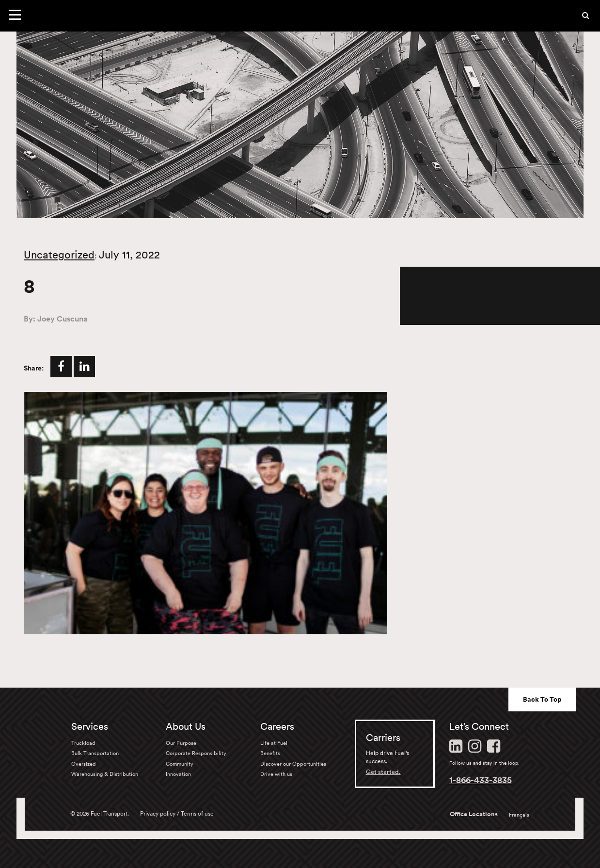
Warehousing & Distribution (105, 774)
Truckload (83, 743)
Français (519, 815)
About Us (186, 726)
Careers (277, 726)
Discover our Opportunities (293, 764)
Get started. (383, 772)
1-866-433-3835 (481, 780)
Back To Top (542, 699)
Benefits (270, 753)
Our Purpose (181, 743)
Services (90, 726)
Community (180, 764)
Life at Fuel (274, 743)
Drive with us (276, 774)
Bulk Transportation (95, 753)
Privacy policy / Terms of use (177, 813)
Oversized (83, 764)
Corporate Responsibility (196, 753)
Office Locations (474, 814)
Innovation (178, 774)
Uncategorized (59, 255)
